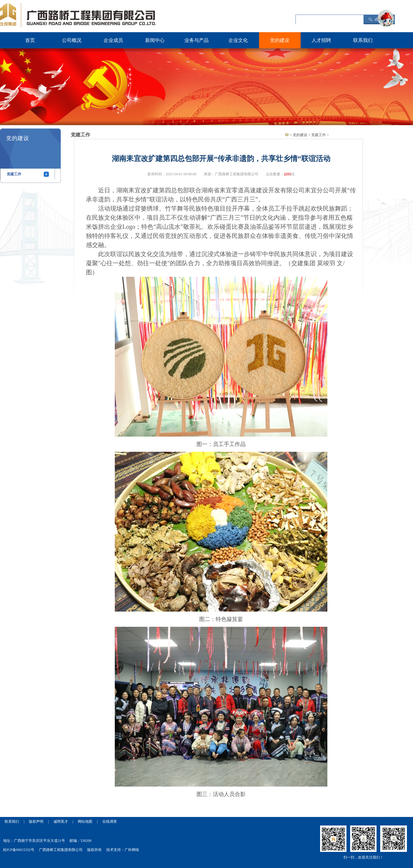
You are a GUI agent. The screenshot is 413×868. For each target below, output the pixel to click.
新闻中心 (155, 40)
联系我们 (363, 40)
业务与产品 (196, 40)
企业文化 (238, 40)
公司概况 (72, 40)
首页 (30, 40)
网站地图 (85, 822)
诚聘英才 (61, 822)
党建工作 (14, 174)
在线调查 (110, 822)
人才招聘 (321, 40)
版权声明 (36, 822)
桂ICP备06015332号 (19, 850)
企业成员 (113, 40)
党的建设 (280, 40)
